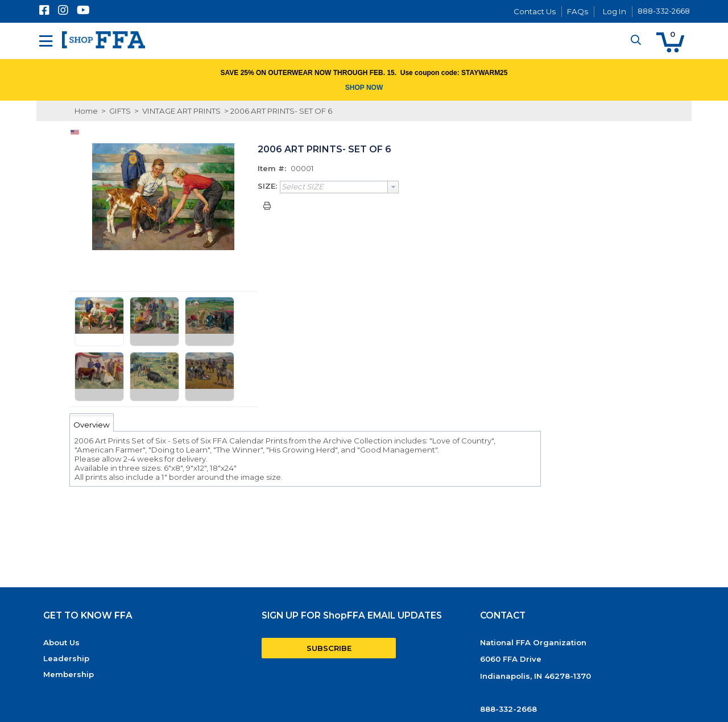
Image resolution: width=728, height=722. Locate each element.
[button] (670, 42)
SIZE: (267, 186)
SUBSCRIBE (329, 648)
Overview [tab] (92, 425)
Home (86, 111)
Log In (615, 11)
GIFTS (120, 111)
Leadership (66, 658)
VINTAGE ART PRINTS (181, 111)
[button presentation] (393, 187)
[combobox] (339, 187)
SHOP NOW (364, 88)
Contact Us (535, 11)
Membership (69, 674)
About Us (61, 642)
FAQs (578, 11)
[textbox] (334, 187)
